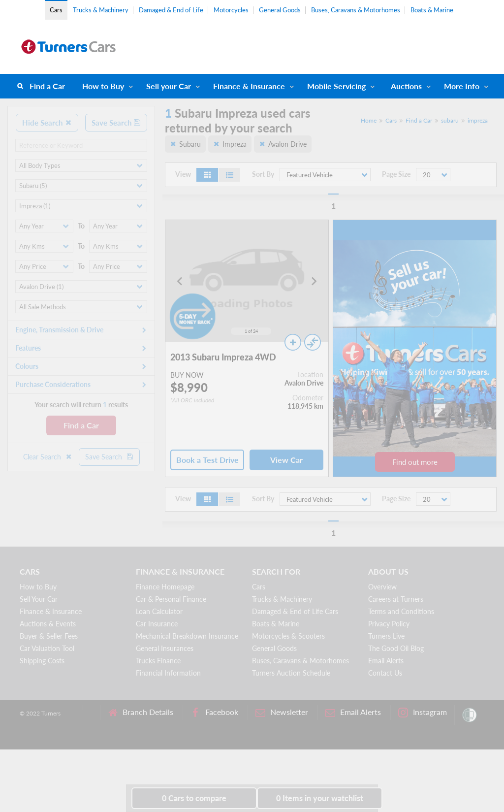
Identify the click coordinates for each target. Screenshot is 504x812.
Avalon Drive (287, 144)
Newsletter (282, 712)
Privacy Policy (389, 624)
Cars (56, 10)
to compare (194, 798)
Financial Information (168, 673)
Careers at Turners (396, 599)
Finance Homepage (165, 587)
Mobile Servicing (336, 86)
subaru (450, 120)
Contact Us (385, 673)
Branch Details (141, 712)
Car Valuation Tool (47, 648)
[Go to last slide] (180, 281)
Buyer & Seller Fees (49, 636)
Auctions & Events (48, 624)
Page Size (396, 174)
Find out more (415, 462)
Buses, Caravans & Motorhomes (356, 10)
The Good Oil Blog (396, 648)
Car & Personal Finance (171, 599)
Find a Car (47, 86)
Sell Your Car (39, 599)
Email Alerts (386, 661)
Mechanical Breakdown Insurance (187, 636)
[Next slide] (314, 281)
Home (369, 120)
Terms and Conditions (401, 611)
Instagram (423, 712)
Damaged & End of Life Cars (295, 611)
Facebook (214, 712)
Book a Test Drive (207, 460)
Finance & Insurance (249, 86)
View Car (286, 460)
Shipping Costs (42, 661)
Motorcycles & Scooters (288, 636)
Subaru (190, 144)
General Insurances (165, 648)
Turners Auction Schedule (291, 673)
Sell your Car (169, 86)
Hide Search (47, 123)
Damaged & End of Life (171, 10)
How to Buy (103, 86)
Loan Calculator (159, 611)
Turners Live (386, 636)
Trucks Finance (158, 661)
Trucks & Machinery (101, 10)
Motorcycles (231, 10)
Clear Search (48, 457)
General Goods (280, 10)
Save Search (116, 123)
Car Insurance (157, 624)
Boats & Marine (432, 10)
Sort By (263, 174)
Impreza (235, 144)
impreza (478, 120)
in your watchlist (320, 798)
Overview (382, 587)
